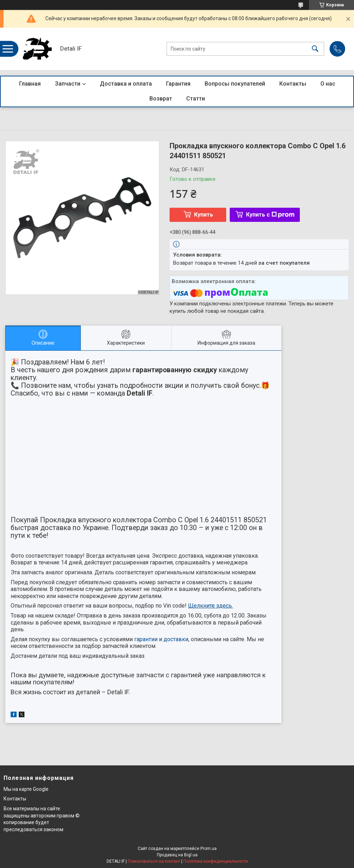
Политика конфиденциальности (216, 861)
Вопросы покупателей (235, 84)
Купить (204, 215)
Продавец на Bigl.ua (177, 855)
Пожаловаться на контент (154, 861)
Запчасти (68, 84)
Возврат (161, 99)
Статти (196, 99)
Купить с (270, 215)
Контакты (293, 84)
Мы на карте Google (26, 789)
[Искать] (315, 49)
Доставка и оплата (126, 84)
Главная (30, 84)
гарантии (146, 639)
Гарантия (178, 84)
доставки (176, 639)
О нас (328, 84)
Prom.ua (209, 849)
